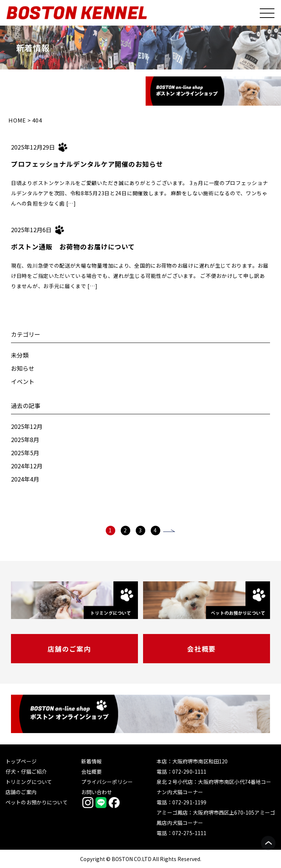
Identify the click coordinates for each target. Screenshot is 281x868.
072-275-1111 (190, 833)
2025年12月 (27, 426)
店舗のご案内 (69, 649)
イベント (23, 381)
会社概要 (201, 649)
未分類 (20, 355)
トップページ (21, 761)
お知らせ (23, 368)
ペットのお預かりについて (37, 802)
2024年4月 (25, 479)
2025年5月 (25, 453)
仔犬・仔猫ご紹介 (26, 771)
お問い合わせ (97, 792)
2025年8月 (25, 439)
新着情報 (92, 761)
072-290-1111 (190, 771)
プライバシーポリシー (107, 782)
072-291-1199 (190, 802)
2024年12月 (27, 466)
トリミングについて (29, 782)
